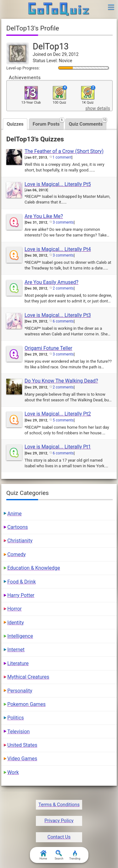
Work (13, 772)
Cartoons (17, 527)
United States (22, 745)
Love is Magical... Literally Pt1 (58, 447)
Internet (16, 650)
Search (59, 855)
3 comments (63, 222)
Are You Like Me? (44, 216)
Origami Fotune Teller (48, 348)
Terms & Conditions (59, 805)
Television (18, 732)
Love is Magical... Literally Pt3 (58, 315)
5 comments (63, 420)
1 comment (62, 157)
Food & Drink (22, 582)
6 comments (63, 321)
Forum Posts (48, 123)
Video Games (22, 759)
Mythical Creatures (28, 677)
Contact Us (59, 837)
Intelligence (20, 636)
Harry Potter (21, 595)
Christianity (20, 541)
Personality (20, 691)
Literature (18, 663)
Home (43, 855)
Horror (14, 609)
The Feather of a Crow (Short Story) (64, 151)
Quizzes (15, 124)
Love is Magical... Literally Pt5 (58, 184)
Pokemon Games (26, 704)
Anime (14, 514)
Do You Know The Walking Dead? (61, 381)
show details (98, 108)
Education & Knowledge (34, 568)
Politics (16, 718)
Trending (75, 855)
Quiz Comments (88, 123)
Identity (16, 623)
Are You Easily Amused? (51, 282)
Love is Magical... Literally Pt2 (58, 414)
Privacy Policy (59, 821)
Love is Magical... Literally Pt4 (58, 249)
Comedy (17, 554)
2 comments (63, 288)
